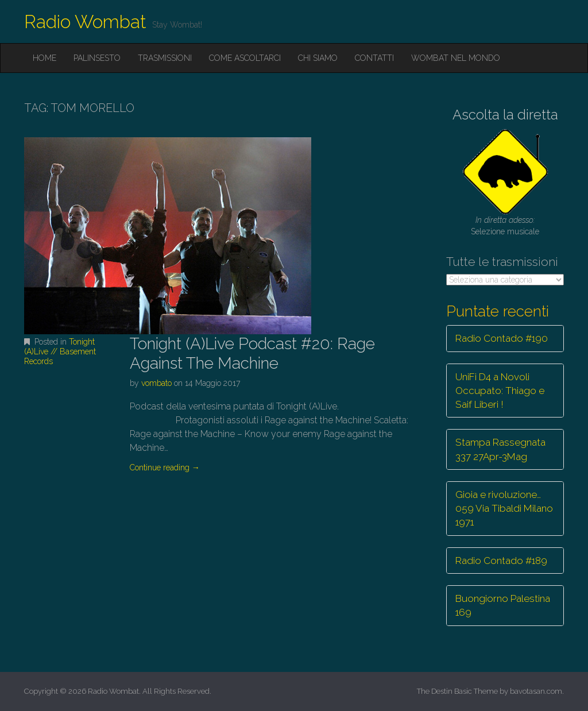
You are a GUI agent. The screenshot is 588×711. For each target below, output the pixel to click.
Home (45, 58)
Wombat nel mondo (456, 58)
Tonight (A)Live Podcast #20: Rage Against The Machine (252, 353)
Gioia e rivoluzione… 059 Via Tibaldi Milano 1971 (504, 509)
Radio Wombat (85, 22)
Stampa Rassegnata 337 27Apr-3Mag (500, 449)
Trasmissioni (165, 58)
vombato (156, 383)
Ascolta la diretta (505, 115)
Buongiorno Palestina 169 (503, 605)
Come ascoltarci (245, 58)
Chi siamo (318, 58)
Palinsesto (97, 58)
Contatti (374, 58)
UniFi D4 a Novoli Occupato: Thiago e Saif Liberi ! (500, 391)
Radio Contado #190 (502, 338)
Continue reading (165, 467)
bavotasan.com (536, 691)
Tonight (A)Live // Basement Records (60, 351)
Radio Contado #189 (501, 561)
